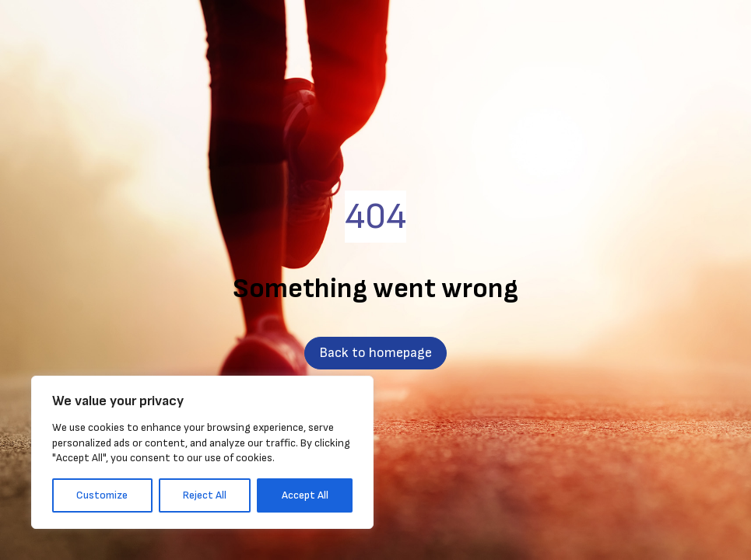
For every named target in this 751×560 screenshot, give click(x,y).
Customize (102, 495)
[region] (202, 452)
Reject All (205, 495)
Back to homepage (375, 353)
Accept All (305, 495)
